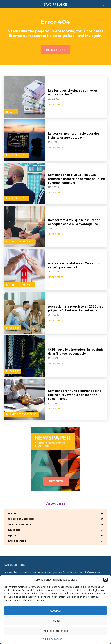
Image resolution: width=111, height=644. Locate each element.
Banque (11, 112)
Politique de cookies (52, 639)
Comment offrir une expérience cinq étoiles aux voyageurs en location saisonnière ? (75, 395)
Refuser (55, 621)
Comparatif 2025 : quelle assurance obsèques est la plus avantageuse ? (74, 222)
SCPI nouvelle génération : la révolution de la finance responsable (77, 351)
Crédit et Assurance (20, 241)
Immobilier (12, 328)
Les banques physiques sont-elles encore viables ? (73, 92)
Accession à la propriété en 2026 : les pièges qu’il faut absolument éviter (76, 308)
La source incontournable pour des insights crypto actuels (74, 135)
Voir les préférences (55, 631)
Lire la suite (56, 104)
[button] (105, 580)
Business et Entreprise (21, 414)
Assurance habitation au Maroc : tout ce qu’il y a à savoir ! (75, 265)
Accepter (55, 611)
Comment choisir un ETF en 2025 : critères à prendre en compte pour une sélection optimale (76, 179)
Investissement (16, 155)
